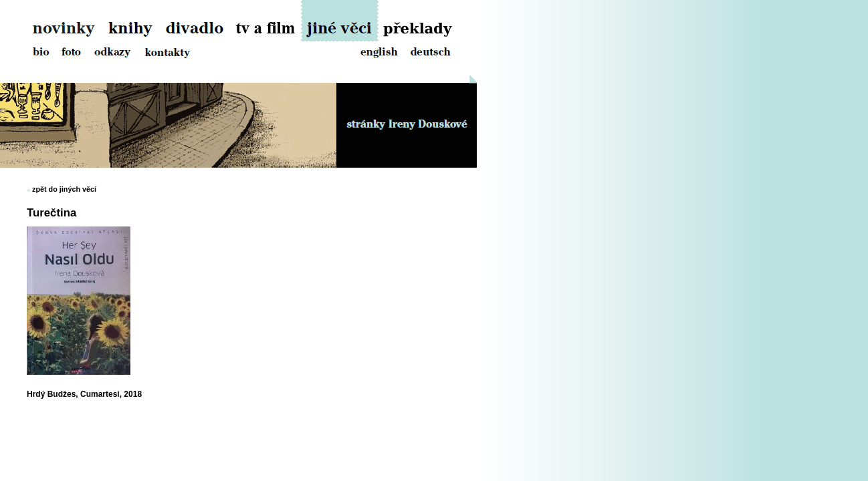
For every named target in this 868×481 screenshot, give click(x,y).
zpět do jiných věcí (64, 189)
